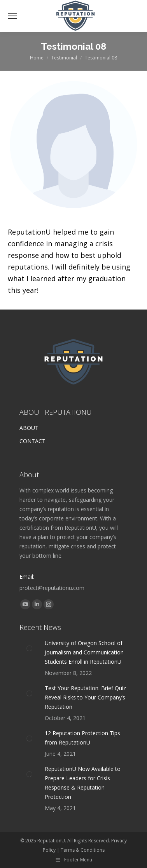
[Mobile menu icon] (12, 16)
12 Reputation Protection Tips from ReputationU (82, 738)
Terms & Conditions (83, 850)
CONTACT (32, 441)
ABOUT (29, 428)
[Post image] (29, 648)
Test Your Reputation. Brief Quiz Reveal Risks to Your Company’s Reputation (85, 697)
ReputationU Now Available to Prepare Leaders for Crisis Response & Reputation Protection (83, 783)
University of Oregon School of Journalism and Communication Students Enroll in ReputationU (84, 652)
